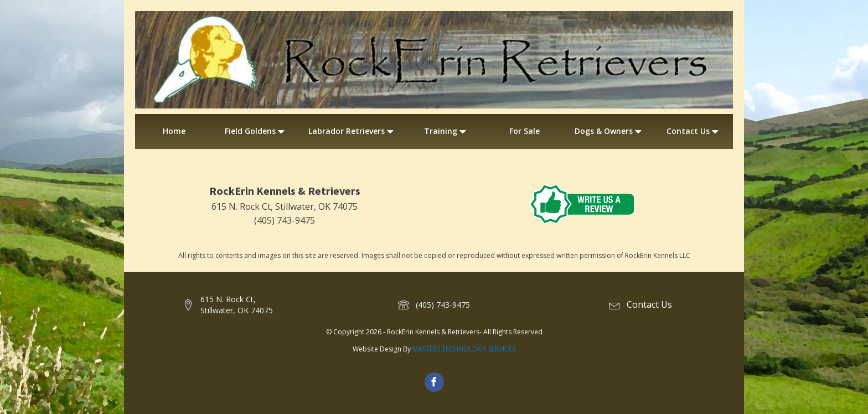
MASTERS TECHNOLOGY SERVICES (464, 349)
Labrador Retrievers (352, 131)
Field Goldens (256, 131)
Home (174, 131)
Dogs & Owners (609, 131)
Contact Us (694, 131)
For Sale (525, 131)
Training (446, 131)
